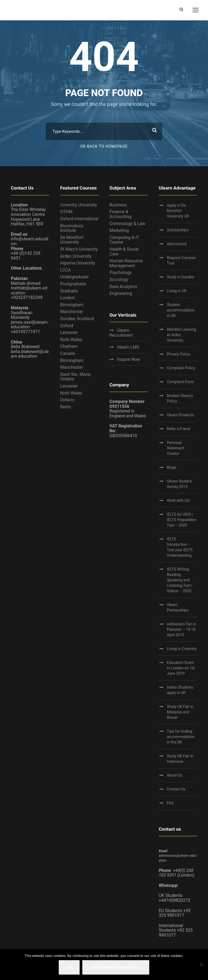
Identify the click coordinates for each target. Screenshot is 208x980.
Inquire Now (129, 360)
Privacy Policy (178, 354)
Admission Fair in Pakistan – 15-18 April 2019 (181, 629)
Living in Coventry (182, 649)
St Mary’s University (79, 249)
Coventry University (79, 205)
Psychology (121, 272)
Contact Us (176, 789)
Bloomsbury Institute (72, 228)
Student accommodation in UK (181, 310)
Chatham (69, 346)
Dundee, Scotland (77, 319)
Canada (67, 353)
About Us (175, 775)
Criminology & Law (127, 224)
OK (69, 967)
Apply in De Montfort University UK (178, 211)
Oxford (67, 326)
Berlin (66, 407)
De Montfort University (72, 240)
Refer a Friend (178, 429)
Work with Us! (178, 500)
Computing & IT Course (124, 240)
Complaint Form (180, 382)
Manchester (72, 312)
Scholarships (178, 230)
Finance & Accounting (120, 214)
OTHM (66, 212)
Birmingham (72, 305)
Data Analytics (123, 287)
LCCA (65, 270)
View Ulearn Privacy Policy (116, 967)
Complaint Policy (181, 368)
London (67, 298)
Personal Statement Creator (176, 448)
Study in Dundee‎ (181, 277)
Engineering (121, 293)
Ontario (67, 400)
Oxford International (79, 219)
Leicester (69, 333)
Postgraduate (73, 284)
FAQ (170, 803)
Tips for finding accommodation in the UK (181, 737)
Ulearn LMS (128, 347)
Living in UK (177, 291)
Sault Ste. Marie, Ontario (76, 377)
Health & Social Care (124, 252)
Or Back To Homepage (104, 146)
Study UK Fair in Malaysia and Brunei (180, 712)
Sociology (119, 280)
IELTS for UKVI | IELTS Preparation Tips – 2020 (182, 520)
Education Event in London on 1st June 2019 (181, 668)
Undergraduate (74, 277)
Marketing (119, 230)
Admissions (177, 244)
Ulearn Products (180, 415)
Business (118, 205)
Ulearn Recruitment (121, 333)
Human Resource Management (126, 263)
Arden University (76, 256)
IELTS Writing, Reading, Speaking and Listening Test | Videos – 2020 (180, 580)
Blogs (172, 467)
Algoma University (78, 263)
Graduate (69, 291)
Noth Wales (71, 340)
